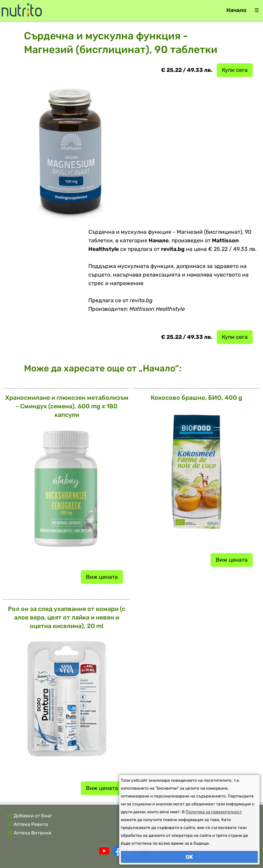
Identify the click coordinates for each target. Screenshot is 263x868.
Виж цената (102, 577)
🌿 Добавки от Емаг (29, 816)
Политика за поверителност (214, 812)
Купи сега (235, 70)
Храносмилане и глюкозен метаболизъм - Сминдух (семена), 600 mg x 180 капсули (67, 406)
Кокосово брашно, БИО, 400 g (196, 398)
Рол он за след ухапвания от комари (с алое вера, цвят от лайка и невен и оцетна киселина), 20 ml (67, 617)
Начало (236, 10)
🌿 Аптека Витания (29, 833)
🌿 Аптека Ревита (27, 824)
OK (189, 857)
